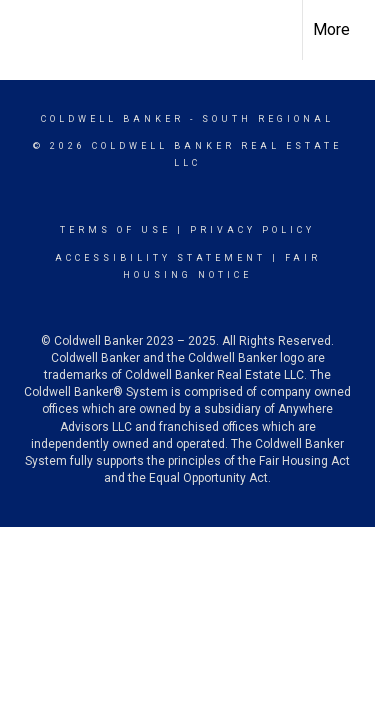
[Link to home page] (33, 27)
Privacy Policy (252, 230)
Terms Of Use (115, 230)
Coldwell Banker (112, 119)
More (331, 29)
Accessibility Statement (160, 258)
